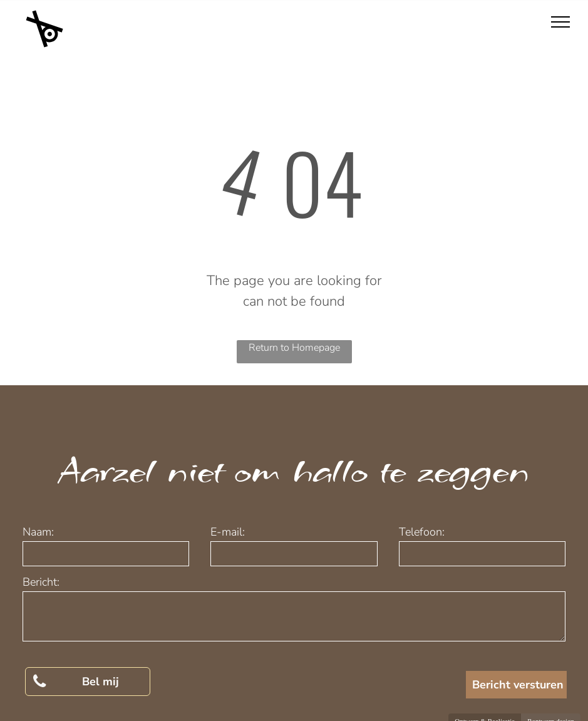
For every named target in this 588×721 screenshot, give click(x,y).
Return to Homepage (294, 348)
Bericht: (41, 582)
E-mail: (228, 532)
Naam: (38, 532)
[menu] (560, 22)
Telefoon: (422, 532)
